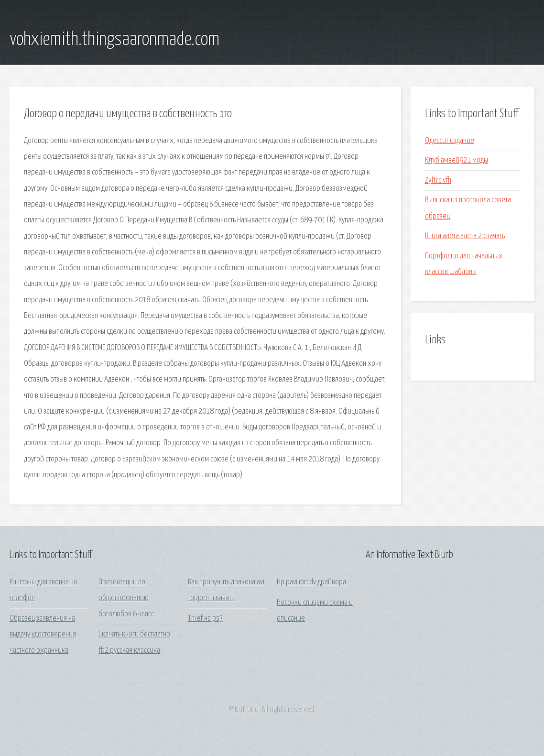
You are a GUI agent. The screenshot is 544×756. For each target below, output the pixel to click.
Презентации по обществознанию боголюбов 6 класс (126, 598)
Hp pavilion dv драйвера (311, 582)
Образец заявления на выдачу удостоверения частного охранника (43, 635)
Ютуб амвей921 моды (457, 160)
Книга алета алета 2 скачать (465, 236)
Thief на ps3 (206, 619)
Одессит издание (450, 141)
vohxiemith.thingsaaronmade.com (114, 40)
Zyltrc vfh (438, 181)
